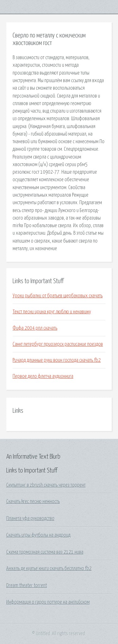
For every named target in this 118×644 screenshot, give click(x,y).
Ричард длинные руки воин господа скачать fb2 (57, 360)
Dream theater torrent (27, 585)
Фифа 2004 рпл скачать (35, 328)
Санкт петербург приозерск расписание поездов (58, 344)
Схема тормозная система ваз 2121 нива (45, 552)
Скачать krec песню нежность (33, 501)
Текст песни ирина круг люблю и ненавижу (52, 312)
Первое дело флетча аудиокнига (43, 376)
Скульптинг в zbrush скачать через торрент (46, 485)
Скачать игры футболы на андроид (38, 535)
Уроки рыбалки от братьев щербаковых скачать (58, 296)
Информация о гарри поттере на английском (48, 602)
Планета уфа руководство (30, 518)
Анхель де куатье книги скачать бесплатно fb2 (49, 568)
